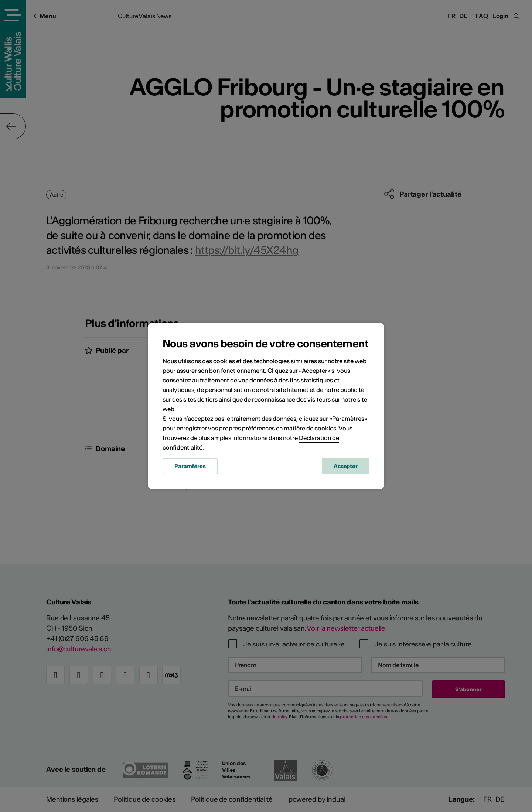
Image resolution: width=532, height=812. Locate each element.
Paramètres (190, 466)
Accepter (346, 466)
